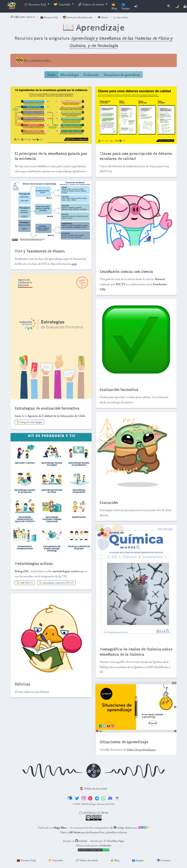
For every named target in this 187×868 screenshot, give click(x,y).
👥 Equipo (138, 860)
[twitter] (77, 798)
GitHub (81, 841)
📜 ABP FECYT (25, 583)
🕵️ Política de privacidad (93, 788)
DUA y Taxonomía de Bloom (40, 251)
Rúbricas (22, 684)
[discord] (110, 798)
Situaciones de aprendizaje (122, 75)
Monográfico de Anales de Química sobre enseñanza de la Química (136, 652)
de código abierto (122, 828)
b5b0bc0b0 (105, 845)
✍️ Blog (115, 860)
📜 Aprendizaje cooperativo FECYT (56, 583)
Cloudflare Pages (114, 841)
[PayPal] (185, 6)
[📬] (70, 798)
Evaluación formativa (119, 390)
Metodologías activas (34, 564)
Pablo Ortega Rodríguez (141, 749)
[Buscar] (169, 6)
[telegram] (97, 798)
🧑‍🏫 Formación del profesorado (78, 17)
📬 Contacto (163, 860)
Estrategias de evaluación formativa (47, 408)
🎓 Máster (103, 17)
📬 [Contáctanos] (136, 6)
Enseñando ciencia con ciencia (126, 272)
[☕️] (117, 798)
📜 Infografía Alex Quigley (29, 422)
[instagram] (84, 798)
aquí (74, 264)
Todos (51, 75)
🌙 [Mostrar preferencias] (177, 6)
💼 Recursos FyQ (49, 17)
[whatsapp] (104, 798)
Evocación (109, 503)
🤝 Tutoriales (56, 860)
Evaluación (91, 75)
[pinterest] (90, 798)
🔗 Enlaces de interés (87, 860)
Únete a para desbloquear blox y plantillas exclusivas (94, 832)
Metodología (70, 75)
